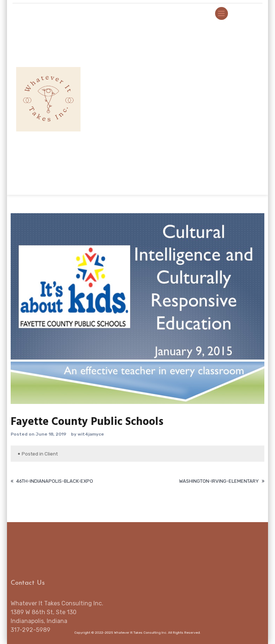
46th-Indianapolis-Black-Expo (55, 481)
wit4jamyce (91, 434)
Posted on (23, 434)
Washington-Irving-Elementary (219, 481)
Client (51, 454)
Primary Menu (222, 15)
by (74, 434)
